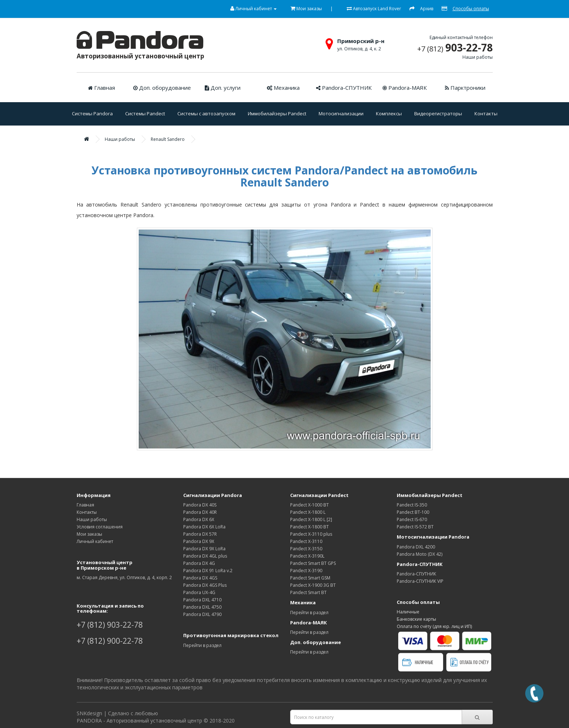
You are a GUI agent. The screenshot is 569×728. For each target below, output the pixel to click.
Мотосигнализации (341, 113)
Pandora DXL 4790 (202, 614)
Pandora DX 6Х (199, 519)
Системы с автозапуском (206, 113)
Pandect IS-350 (412, 505)
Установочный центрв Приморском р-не (105, 565)
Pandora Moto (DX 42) (420, 554)
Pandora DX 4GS (200, 578)
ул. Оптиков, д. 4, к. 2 (359, 49)
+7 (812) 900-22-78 (110, 641)
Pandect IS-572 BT (415, 527)
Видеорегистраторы (438, 113)
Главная (101, 88)
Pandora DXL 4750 (202, 607)
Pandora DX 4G (199, 563)
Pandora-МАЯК (405, 88)
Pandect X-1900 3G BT (313, 585)
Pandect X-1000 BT (310, 505)
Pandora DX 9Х (199, 541)
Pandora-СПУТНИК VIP (420, 581)
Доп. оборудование (162, 88)
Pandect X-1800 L (308, 512)
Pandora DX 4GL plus (205, 556)
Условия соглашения (100, 527)
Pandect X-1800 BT (310, 527)
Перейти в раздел (202, 645)
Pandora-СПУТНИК (344, 88)
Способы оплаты (471, 9)
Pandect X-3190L (307, 556)
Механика (283, 88)
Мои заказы (89, 534)
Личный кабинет (95, 541)
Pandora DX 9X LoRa (204, 549)
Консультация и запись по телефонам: (110, 608)
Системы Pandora (92, 113)
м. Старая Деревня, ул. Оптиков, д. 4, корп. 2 (124, 577)
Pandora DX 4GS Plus (205, 585)
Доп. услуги (223, 88)
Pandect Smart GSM (310, 578)
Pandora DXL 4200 (416, 547)
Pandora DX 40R (200, 512)
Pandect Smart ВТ (308, 592)
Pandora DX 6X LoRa (204, 527)
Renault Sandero (168, 139)
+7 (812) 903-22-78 (110, 625)
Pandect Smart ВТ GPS (313, 563)
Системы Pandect (145, 113)
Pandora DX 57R (200, 534)
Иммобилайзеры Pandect (277, 113)
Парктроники (465, 88)
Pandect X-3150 (306, 549)
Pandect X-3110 (306, 541)
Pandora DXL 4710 (202, 600)
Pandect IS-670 (412, 519)
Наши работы (478, 57)
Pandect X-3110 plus (311, 534)
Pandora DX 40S (200, 505)
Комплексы (389, 113)
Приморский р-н (361, 41)
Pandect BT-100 (413, 512)
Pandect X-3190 (306, 571)
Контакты (486, 113)
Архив (427, 9)
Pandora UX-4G (199, 592)
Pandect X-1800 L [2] (311, 519)
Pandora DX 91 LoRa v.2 (208, 571)
